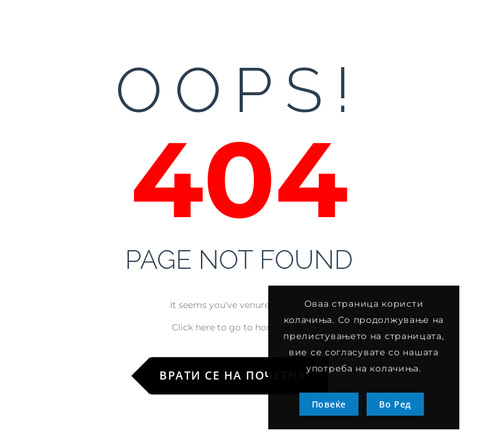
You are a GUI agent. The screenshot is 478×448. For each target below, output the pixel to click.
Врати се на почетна (233, 375)
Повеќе (329, 404)
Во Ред (395, 404)
